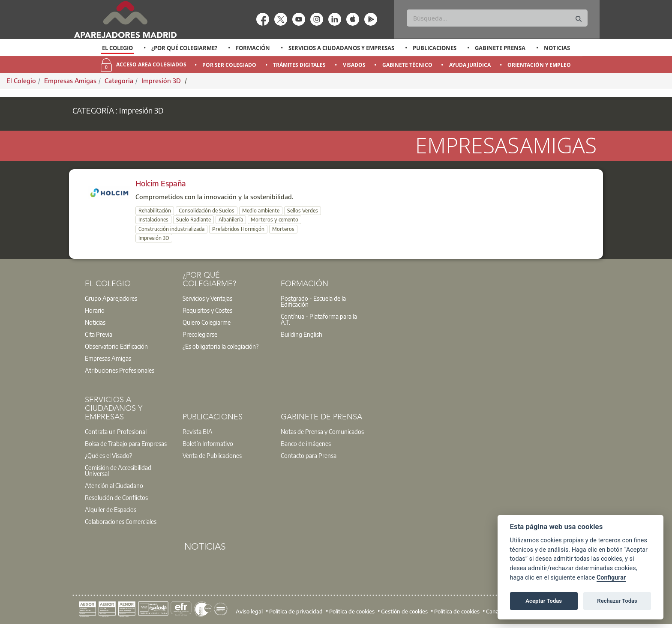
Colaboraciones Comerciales (121, 521)
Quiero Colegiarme (207, 322)
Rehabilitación (155, 211)
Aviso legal (249, 611)
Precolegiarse (200, 334)
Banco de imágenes (306, 443)
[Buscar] (497, 18)
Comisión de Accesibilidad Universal (118, 470)
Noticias (557, 48)
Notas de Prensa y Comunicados (322, 431)
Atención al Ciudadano (114, 485)
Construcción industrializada (171, 229)
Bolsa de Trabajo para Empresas (126, 443)
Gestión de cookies (404, 611)
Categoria (119, 81)
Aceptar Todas (544, 601)
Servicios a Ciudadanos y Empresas (341, 48)
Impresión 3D (162, 81)
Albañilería (231, 220)
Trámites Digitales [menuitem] (299, 65)
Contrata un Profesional (116, 431)
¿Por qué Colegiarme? (184, 48)
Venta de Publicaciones (212, 455)
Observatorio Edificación (116, 346)
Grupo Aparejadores (111, 298)
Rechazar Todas (617, 601)
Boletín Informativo (208, 443)
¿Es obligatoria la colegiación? (220, 346)
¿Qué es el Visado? (108, 455)
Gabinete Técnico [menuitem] (407, 65)
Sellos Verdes (303, 211)
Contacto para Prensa (309, 455)
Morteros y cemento (274, 220)
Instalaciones (153, 220)
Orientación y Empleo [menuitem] (539, 65)
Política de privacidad (296, 611)
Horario (95, 310)
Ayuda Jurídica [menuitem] (470, 65)
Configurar (611, 578)
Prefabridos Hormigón (238, 229)
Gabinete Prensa (500, 48)
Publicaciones (435, 48)
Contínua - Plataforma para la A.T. (319, 319)
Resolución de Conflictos (116, 497)
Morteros (283, 229)
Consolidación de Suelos (207, 211)
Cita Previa (99, 334)
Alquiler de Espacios (111, 509)
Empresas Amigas (70, 81)
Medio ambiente (261, 211)
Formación (253, 48)
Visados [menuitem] (354, 65)
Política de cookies (352, 611)
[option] (118, 48)
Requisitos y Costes (207, 310)
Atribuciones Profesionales (120, 370)
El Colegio (117, 48)
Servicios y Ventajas (207, 298)
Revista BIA (198, 431)
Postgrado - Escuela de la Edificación (313, 301)
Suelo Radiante (193, 220)
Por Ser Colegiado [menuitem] (229, 65)
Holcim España (161, 183)
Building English (301, 334)
